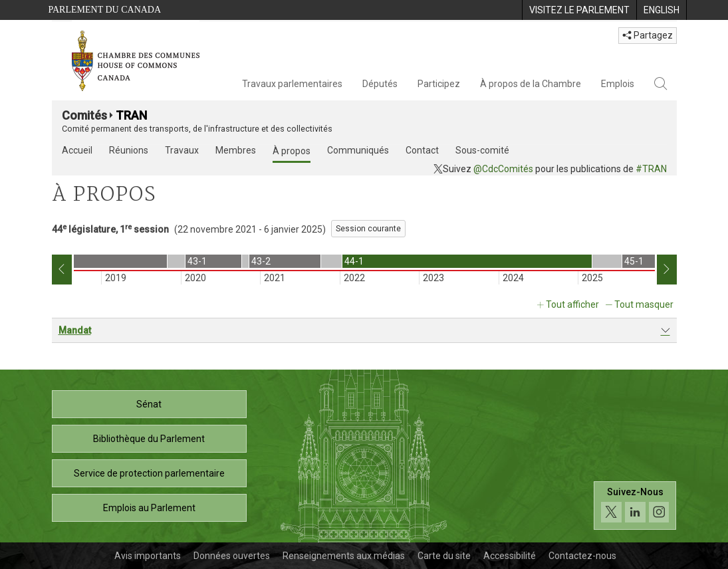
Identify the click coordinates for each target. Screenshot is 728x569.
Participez (439, 84)
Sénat (149, 404)
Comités (84, 115)
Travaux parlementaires (292, 84)
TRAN (131, 115)
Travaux (182, 150)
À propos (292, 151)
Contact (422, 150)
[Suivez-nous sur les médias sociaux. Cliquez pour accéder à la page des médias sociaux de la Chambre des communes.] (635, 506)
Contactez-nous (582, 556)
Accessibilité (510, 556)
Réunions (129, 150)
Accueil (77, 150)
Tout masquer (644, 304)
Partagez (648, 35)
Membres (236, 150)
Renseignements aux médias (344, 556)
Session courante (368, 229)
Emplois (618, 84)
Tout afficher (572, 304)
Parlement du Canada (105, 10)
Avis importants (148, 556)
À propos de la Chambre (531, 84)
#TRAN (651, 169)
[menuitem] (579, 10)
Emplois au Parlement (149, 508)
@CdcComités (503, 169)
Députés (380, 84)
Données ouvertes (232, 556)
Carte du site (444, 556)
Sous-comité (482, 150)
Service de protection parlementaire (149, 473)
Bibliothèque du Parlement (149, 439)
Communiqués (358, 150)
